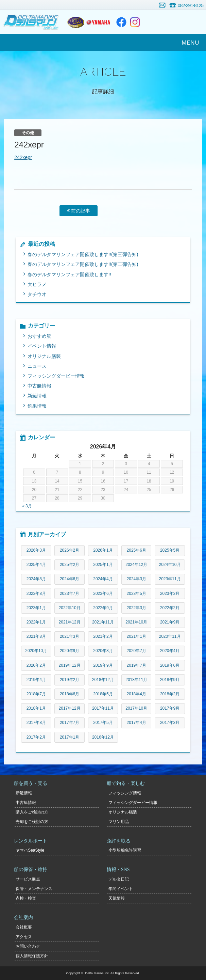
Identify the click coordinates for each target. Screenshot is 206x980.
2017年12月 (70, 708)
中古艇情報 (39, 386)
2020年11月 (170, 636)
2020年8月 (103, 651)
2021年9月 (170, 622)
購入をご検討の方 (32, 812)
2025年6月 (136, 550)
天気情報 (117, 898)
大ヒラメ (37, 284)
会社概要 (24, 927)
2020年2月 (36, 665)
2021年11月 (103, 622)
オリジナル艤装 (44, 356)
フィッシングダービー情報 (56, 376)
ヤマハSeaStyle (30, 850)
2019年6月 (170, 665)
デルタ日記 (119, 879)
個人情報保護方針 (32, 956)
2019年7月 (136, 665)
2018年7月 (36, 694)
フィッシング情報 (125, 793)
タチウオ (37, 294)
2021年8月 (36, 636)
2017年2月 (36, 737)
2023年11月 (170, 579)
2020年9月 (70, 651)
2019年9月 (103, 665)
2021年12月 (70, 622)
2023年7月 (70, 594)
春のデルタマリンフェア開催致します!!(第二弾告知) (83, 264)
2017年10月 (136, 708)
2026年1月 (103, 550)
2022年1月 (36, 622)
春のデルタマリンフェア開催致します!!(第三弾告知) (83, 254)
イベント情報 (42, 346)
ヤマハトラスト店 (76, 22)
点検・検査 (26, 898)
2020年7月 (136, 651)
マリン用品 (119, 822)
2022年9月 (103, 608)
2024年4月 (103, 579)
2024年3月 (136, 579)
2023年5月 (136, 594)
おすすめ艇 (39, 336)
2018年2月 (170, 694)
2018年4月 (136, 694)
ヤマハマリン (98, 22)
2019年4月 (36, 680)
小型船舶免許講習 (125, 850)
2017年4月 (136, 723)
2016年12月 (103, 737)
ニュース (37, 366)
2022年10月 (70, 608)
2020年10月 (36, 651)
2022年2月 (170, 608)
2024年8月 (36, 579)
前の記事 (79, 211)
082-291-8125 (191, 5)
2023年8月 (36, 594)
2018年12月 (103, 680)
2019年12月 (70, 665)
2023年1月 (36, 608)
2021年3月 (70, 636)
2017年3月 (170, 723)
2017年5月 (103, 723)
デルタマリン (31, 22)
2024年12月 (136, 565)
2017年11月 (103, 708)
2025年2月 (70, 565)
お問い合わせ (162, 5)
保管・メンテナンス (34, 889)
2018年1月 (36, 708)
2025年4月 (36, 565)
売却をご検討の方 (32, 822)
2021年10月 (136, 622)
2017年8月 (36, 723)
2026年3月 (36, 550)
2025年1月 (103, 565)
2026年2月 (70, 550)
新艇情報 (37, 396)
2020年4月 (170, 651)
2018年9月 (170, 680)
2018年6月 (70, 694)
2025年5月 (170, 550)
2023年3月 (170, 594)
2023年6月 (103, 594)
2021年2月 (103, 636)
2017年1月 (70, 737)
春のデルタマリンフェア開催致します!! (69, 274)
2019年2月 (70, 680)
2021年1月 (136, 636)
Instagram (135, 22)
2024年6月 (70, 579)
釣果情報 (37, 406)
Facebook (121, 22)
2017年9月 (170, 708)
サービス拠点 (28, 879)
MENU (190, 42)
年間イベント (121, 889)
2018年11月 (136, 680)
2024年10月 (170, 565)
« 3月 (27, 506)
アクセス (24, 937)
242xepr (23, 157)
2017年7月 (70, 723)
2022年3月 (136, 608)
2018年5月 (103, 694)
